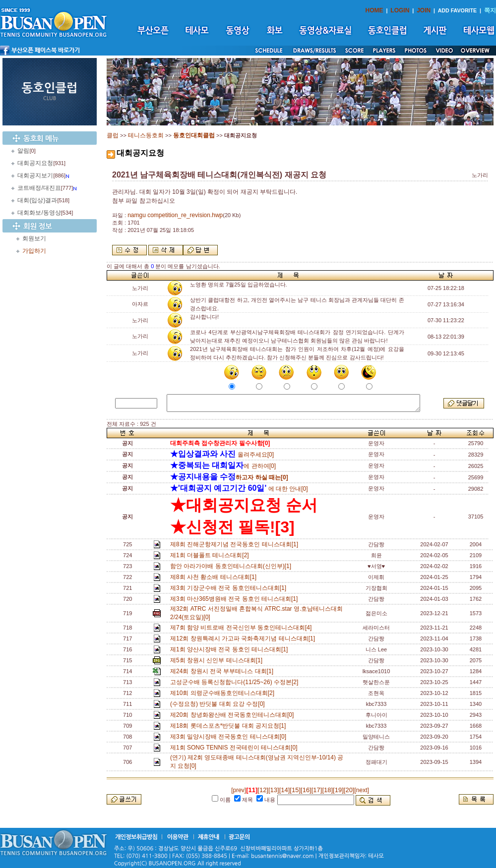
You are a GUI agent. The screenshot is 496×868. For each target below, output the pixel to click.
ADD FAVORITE (458, 10)
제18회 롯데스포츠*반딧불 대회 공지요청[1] (230, 726)
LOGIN (400, 10)
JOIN (424, 10)
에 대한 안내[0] (239, 489)
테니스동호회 (146, 135)
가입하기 (34, 251)
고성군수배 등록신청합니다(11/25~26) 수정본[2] (236, 682)
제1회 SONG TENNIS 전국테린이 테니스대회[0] (235, 748)
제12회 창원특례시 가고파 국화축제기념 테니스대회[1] (244, 638)
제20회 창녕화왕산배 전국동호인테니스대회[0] (234, 715)
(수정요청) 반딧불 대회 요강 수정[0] (219, 704)
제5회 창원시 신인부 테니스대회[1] (218, 660)
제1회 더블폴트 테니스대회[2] (211, 555)
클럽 (113, 135)
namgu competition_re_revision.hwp (175, 215)
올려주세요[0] (222, 455)
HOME (374, 10)
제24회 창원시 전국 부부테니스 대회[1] (223, 671)
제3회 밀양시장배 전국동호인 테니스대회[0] (230, 737)
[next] (361, 790)
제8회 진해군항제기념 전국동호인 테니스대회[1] (236, 544)
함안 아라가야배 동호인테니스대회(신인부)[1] (232, 566)
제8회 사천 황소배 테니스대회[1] (215, 577)
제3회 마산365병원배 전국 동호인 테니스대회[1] (236, 599)
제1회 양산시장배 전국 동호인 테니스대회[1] (231, 649)
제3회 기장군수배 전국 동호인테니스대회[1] (230, 588)
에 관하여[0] (223, 466)
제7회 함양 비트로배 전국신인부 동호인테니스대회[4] (243, 628)
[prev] (239, 790)
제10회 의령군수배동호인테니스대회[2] (224, 693)
